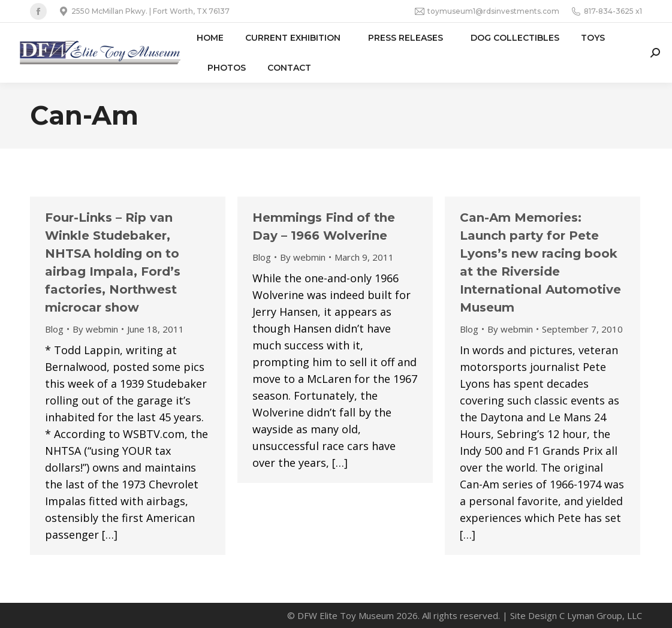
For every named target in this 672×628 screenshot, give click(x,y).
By (95, 329)
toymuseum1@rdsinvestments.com (487, 11)
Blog (54, 329)
